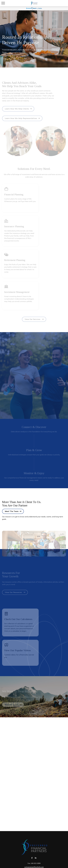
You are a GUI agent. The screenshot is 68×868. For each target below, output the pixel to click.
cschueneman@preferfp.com (34, 867)
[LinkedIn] (36, 858)
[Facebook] (32, 858)
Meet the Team (12, 511)
